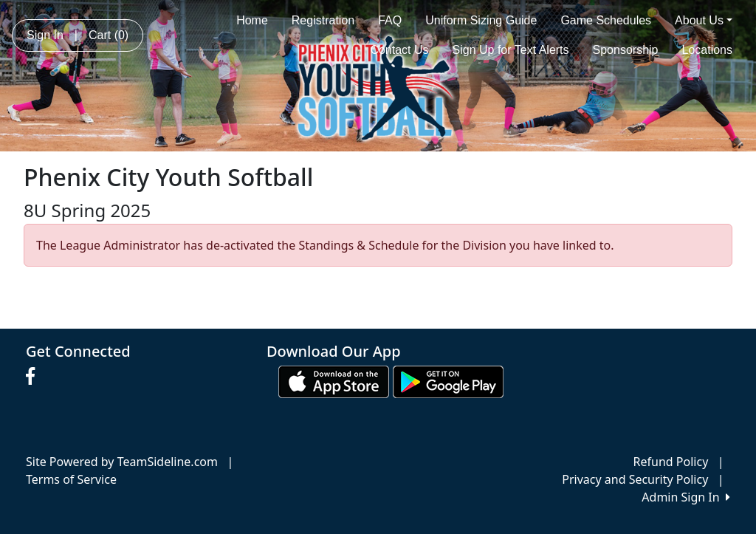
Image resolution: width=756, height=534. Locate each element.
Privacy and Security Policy (635, 479)
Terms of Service (71, 479)
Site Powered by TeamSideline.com (122, 462)
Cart (109, 35)
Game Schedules (606, 20)
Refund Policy (671, 462)
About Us (704, 20)
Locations (708, 50)
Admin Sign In (686, 497)
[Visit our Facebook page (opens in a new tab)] (34, 377)
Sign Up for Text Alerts (511, 50)
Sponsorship (626, 50)
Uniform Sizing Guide (481, 20)
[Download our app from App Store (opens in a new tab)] (334, 381)
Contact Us (399, 50)
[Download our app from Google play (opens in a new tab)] (448, 381)
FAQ (390, 20)
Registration (323, 20)
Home (252, 20)
